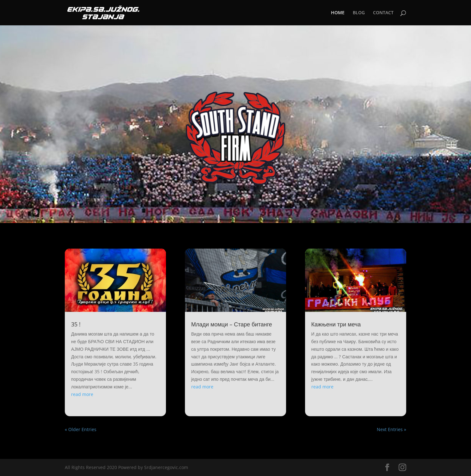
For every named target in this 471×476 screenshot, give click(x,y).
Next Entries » (391, 429)
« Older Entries (81, 429)
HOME (338, 13)
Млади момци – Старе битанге (232, 324)
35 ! (76, 324)
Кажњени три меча (336, 324)
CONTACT (383, 13)
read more (82, 394)
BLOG (359, 13)
